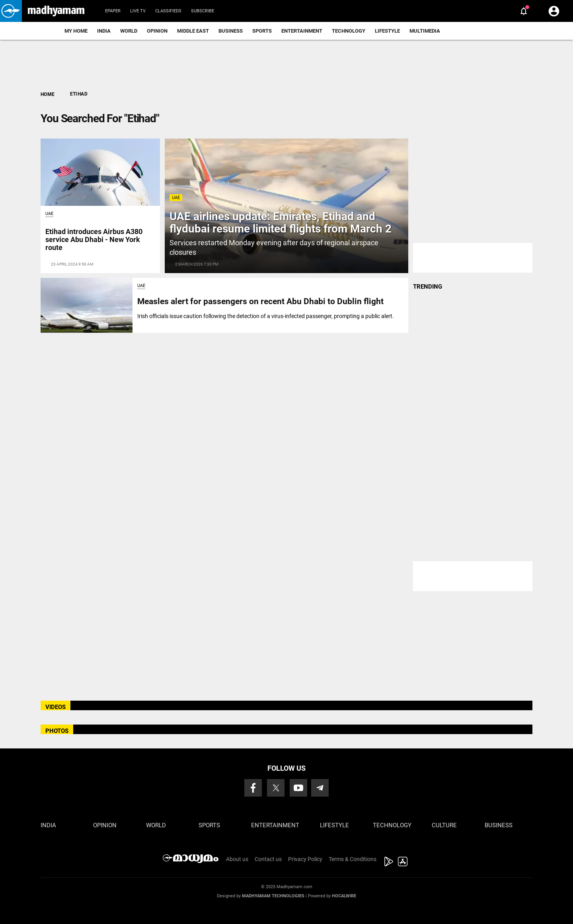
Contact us (268, 859)
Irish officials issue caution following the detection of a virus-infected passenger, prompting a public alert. (266, 316)
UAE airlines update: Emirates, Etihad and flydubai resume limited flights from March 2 (281, 223)
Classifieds (168, 11)
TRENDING (428, 287)
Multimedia (425, 31)
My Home (76, 31)
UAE (176, 198)
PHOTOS (57, 731)
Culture (444, 825)
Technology (349, 31)
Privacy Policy (305, 859)
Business (231, 31)
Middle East (193, 31)
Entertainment (302, 31)
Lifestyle (387, 31)
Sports (262, 31)
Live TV (138, 11)
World (129, 31)
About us (237, 859)
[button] (11, 11)
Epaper (113, 11)
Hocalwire (344, 896)
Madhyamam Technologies (273, 896)
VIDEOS (56, 707)
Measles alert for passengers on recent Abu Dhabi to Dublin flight (260, 301)
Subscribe (203, 11)
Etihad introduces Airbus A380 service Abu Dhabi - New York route (94, 239)
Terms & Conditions (353, 859)
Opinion (157, 31)
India (104, 31)
